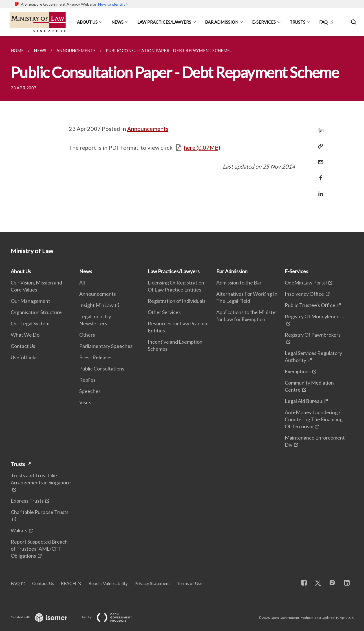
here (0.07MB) (202, 147)
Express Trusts (27, 501)
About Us (87, 22)
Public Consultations (102, 369)
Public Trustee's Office (310, 305)
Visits (85, 402)
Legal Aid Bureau (304, 401)
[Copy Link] (319, 146)
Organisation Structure (36, 312)
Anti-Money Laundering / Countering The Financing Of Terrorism (314, 419)
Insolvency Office (304, 294)
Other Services (164, 312)
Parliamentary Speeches (106, 346)
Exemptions (298, 371)
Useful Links (24, 357)
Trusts (297, 22)
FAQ (323, 22)
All (82, 283)
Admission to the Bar (239, 283)
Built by (111, 617)
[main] (182, 134)
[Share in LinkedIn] (319, 190)
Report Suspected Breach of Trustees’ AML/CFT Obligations (39, 549)
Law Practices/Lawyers (164, 22)
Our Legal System (30, 323)
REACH (69, 583)
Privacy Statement (152, 583)
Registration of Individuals (177, 301)
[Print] (319, 131)
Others (87, 335)
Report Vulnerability (108, 583)
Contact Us (23, 346)
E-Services (264, 22)
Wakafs (19, 530)
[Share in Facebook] (319, 174)
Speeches (90, 391)
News (117, 22)
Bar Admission (222, 22)
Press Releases (96, 357)
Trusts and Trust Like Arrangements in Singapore (41, 479)
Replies (87, 380)
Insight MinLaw (96, 305)
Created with (44, 617)
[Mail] (319, 159)
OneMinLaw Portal (306, 283)
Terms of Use (190, 583)
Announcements (148, 129)
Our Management (30, 301)
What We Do (25, 335)
